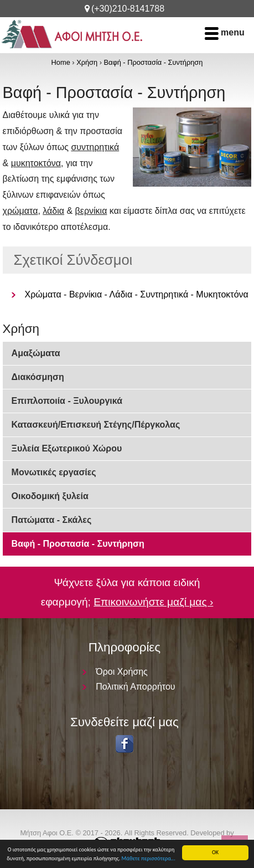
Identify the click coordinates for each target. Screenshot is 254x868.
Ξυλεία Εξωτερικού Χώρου (67, 448)
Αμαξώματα (36, 353)
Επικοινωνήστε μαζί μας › (153, 602)
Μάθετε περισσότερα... (149, 858)
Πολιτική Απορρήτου (135, 687)
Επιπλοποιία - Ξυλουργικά (67, 401)
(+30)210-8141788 (128, 9)
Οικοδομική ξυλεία (50, 496)
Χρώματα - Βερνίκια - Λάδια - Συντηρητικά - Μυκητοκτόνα (137, 294)
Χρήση (87, 62)
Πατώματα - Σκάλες (52, 520)
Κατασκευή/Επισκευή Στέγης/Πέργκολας (96, 425)
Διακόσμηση (38, 377)
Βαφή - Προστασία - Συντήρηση (153, 62)
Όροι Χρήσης (122, 672)
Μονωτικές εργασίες (54, 472)
